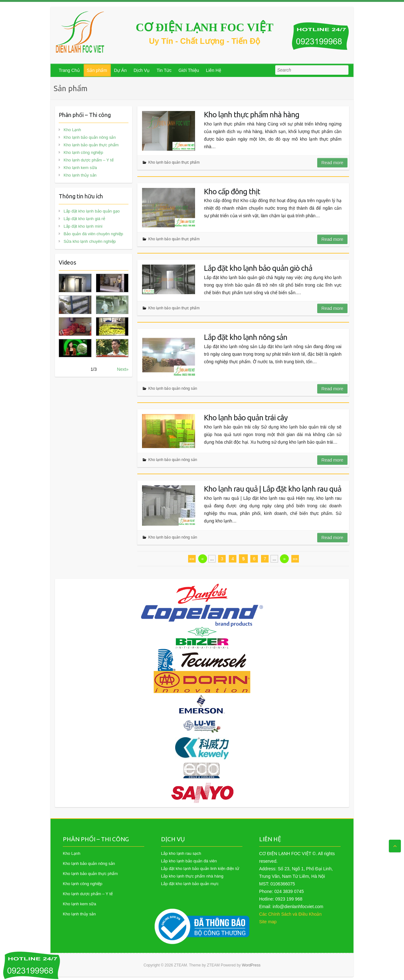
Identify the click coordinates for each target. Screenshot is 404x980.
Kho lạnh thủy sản (80, 175)
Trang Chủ (69, 70)
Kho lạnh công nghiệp (83, 152)
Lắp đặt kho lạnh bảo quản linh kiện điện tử (200, 869)
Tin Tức (164, 70)
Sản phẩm (97, 70)
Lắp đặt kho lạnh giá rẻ (84, 219)
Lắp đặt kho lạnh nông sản (246, 337)
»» (295, 559)
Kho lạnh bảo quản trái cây (246, 418)
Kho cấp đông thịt (232, 192)
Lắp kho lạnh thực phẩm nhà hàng (192, 876)
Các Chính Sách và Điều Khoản (290, 914)
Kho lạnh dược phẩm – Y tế (88, 160)
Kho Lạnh (72, 130)
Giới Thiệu (189, 70)
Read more (332, 163)
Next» (123, 369)
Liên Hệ (213, 70)
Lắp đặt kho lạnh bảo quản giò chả (258, 268)
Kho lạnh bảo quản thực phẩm (174, 162)
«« (192, 559)
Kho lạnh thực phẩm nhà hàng (252, 115)
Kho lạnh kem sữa (80, 168)
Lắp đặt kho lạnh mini (83, 226)
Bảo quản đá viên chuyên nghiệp (93, 234)
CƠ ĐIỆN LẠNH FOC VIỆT (205, 27)
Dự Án (120, 70)
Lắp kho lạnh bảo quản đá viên (189, 861)
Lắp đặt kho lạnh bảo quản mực (190, 884)
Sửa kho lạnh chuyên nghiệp (89, 241)
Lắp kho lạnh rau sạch (181, 853)
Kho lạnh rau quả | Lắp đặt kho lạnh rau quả (273, 489)
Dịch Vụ (142, 70)
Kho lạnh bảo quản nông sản (173, 388)
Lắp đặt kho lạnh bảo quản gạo (92, 211)
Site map (268, 922)
